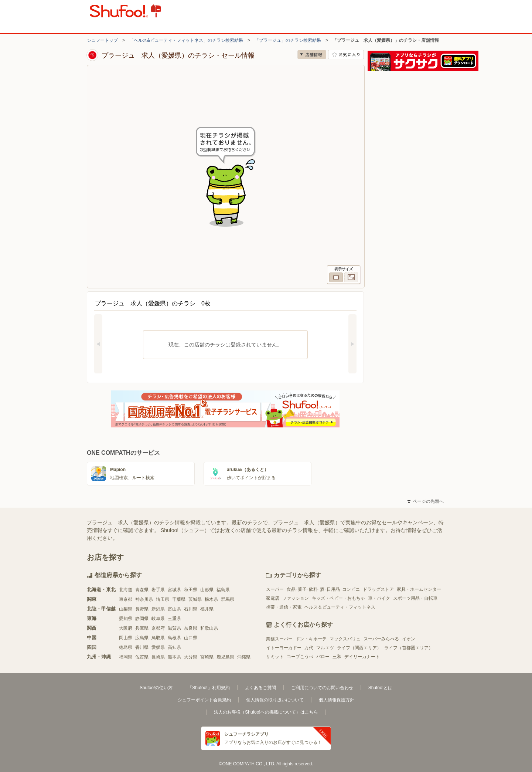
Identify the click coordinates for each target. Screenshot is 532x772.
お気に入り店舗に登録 (346, 55)
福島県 (223, 590)
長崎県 (158, 657)
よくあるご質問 (260, 688)
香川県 (142, 647)
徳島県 (126, 647)
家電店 (273, 598)
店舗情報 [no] (312, 55)
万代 (309, 648)
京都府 (158, 628)
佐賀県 (142, 657)
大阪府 (126, 628)
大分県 (191, 657)
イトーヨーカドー (284, 648)
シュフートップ (102, 40)
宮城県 (174, 590)
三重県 (174, 619)
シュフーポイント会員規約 (204, 700)
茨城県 (195, 599)
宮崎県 (207, 657)
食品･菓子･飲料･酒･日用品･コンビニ (323, 589)
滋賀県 (174, 628)
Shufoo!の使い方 (156, 688)
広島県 (142, 638)
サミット (275, 657)
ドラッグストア (378, 589)
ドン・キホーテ (311, 639)
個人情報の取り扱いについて (275, 700)
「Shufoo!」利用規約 (209, 688)
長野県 (142, 609)
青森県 (142, 590)
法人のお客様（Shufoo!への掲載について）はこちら (266, 712)
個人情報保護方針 (337, 700)
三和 (337, 657)
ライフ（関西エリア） (359, 648)
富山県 (174, 609)
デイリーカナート (362, 657)
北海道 (126, 590)
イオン (409, 639)
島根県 (174, 638)
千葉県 (179, 599)
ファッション (296, 598)
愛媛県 (158, 647)
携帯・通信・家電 (284, 607)
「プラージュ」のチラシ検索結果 (288, 40)
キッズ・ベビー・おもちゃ (338, 598)
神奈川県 (144, 599)
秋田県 (191, 590)
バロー (323, 657)
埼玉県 (163, 599)
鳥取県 (158, 638)
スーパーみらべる (381, 639)
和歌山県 (209, 628)
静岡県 (142, 619)
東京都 (126, 599)
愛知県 (126, 619)
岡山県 (126, 638)
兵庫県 (142, 628)
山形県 (207, 590)
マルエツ (325, 648)
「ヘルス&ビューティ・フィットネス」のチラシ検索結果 (186, 40)
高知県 (174, 647)
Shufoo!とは (380, 688)
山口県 (191, 638)
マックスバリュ (345, 639)
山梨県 (126, 609)
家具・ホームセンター (419, 589)
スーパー (275, 589)
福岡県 (126, 657)
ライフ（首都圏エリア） (409, 648)
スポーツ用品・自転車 (415, 598)
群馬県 (228, 599)
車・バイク (379, 598)
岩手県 (158, 590)
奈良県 (191, 628)
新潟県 (158, 609)
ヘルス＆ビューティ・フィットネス (340, 607)
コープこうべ (300, 657)
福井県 (207, 609)
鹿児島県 (225, 657)
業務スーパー (279, 639)
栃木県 (211, 599)
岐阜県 (158, 619)
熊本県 (174, 657)
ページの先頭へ (426, 501)
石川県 (191, 609)
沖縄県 (244, 657)
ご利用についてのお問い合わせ (322, 688)
